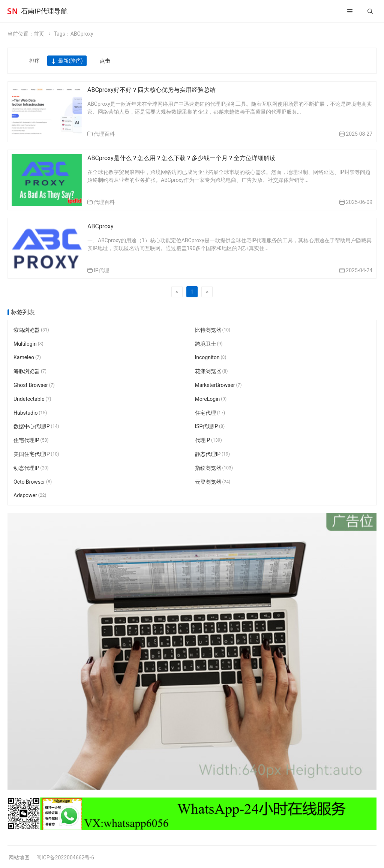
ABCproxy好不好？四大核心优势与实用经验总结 (151, 90)
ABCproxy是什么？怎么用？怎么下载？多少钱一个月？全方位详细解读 (181, 158)
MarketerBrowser (218, 385)
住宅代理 (210, 413)
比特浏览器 (213, 330)
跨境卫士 (209, 344)
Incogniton (211, 358)
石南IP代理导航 (44, 11)
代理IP (208, 440)
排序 (34, 61)
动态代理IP (31, 468)
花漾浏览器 (211, 371)
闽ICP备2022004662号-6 (65, 858)
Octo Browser (33, 482)
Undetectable (32, 399)
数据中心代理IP (36, 427)
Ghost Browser (34, 385)
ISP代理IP (210, 427)
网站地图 (19, 858)
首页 (39, 34)
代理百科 (104, 134)
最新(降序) (67, 61)
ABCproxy (100, 226)
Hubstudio (30, 413)
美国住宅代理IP (36, 454)
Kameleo (27, 358)
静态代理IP (212, 454)
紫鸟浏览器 (31, 330)
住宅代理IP (31, 440)
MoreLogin (211, 399)
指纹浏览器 (214, 468)
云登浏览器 (213, 482)
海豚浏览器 (30, 371)
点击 (105, 61)
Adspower (30, 496)
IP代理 (101, 270)
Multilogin (28, 344)
